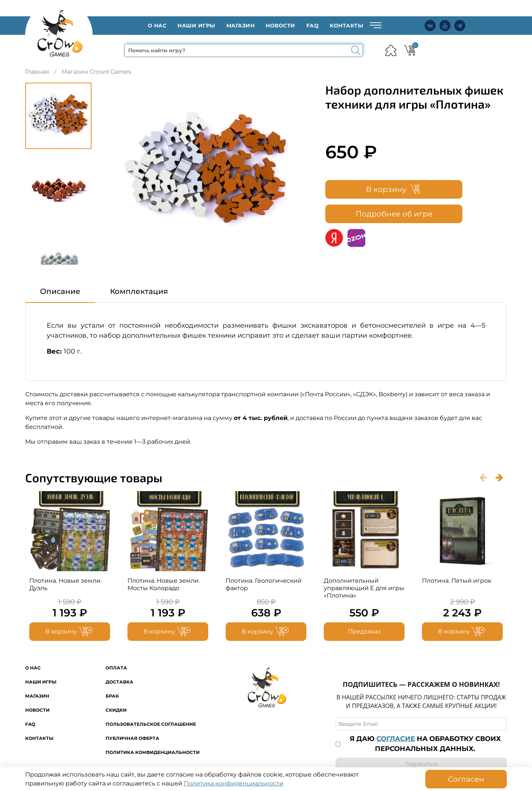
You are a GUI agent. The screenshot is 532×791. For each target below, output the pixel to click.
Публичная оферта (132, 739)
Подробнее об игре (394, 215)
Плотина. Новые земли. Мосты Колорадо (164, 586)
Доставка (119, 682)
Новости (280, 26)
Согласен (466, 779)
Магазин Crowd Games (96, 73)
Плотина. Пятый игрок (457, 583)
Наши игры (196, 26)
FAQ (313, 26)
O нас (157, 26)
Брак (112, 696)
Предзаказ (364, 633)
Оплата (116, 668)
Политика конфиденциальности (153, 753)
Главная (37, 73)
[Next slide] (59, 257)
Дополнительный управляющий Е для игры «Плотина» (364, 590)
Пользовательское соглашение (151, 724)
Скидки (116, 710)
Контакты (346, 26)
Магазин (241, 26)
